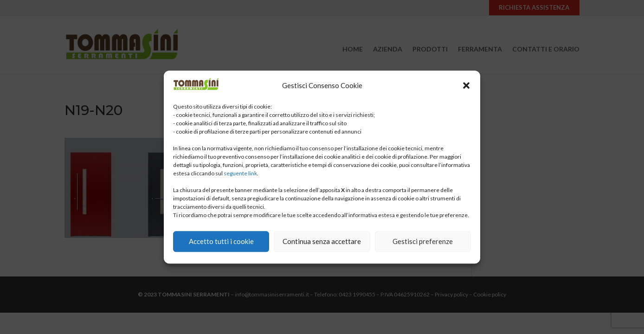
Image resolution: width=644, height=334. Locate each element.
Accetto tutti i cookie (221, 241)
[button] (466, 85)
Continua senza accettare (322, 241)
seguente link (240, 173)
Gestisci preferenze (423, 241)
